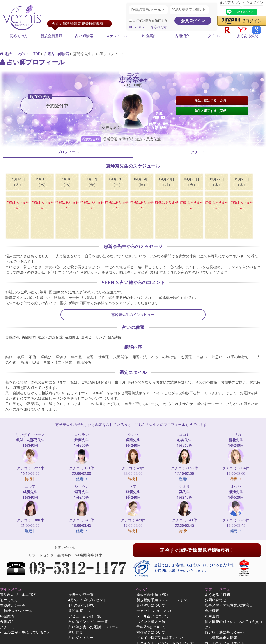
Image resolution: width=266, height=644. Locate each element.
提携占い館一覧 (81, 595)
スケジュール (117, 36)
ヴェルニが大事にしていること (25, 632)
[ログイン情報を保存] (130, 20)
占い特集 (76, 632)
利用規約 (212, 616)
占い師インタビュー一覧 (88, 622)
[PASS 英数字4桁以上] (189, 10)
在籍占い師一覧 (13, 605)
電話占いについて (151, 605)
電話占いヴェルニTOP (18, 595)
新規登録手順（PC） (153, 595)
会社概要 (212, 611)
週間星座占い (79, 611)
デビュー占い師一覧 (85, 616)
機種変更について (151, 632)
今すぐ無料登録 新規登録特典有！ (197, 550)
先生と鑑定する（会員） (212, 100)
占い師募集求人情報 (221, 638)
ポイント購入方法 (151, 622)
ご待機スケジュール (16, 611)
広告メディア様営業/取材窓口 (229, 605)
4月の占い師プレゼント (87, 600)
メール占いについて (153, 616)
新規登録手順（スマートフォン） (163, 600)
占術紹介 (182, 36)
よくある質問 (248, 36)
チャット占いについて (154, 611)
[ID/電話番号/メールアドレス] (148, 10)
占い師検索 (84, 36)
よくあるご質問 (217, 595)
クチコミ (215, 36)
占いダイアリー (81, 638)
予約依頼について (151, 627)
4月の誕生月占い (82, 605)
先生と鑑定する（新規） (212, 111)
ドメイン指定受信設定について (162, 638)
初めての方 (19, 36)
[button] (242, 21)
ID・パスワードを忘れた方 (148, 27)
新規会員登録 (51, 36)
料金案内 (149, 36)
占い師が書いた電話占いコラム (94, 627)
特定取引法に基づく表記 (225, 632)
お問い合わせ (216, 600)
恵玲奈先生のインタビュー (133, 315)
